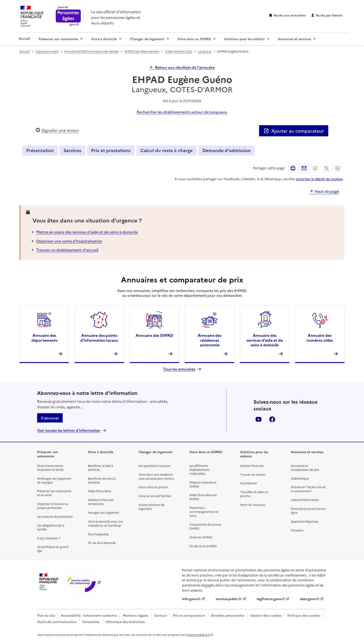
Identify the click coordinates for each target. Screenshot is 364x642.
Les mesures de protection (55, 516)
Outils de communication (57, 622)
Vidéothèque (300, 478)
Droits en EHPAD (201, 537)
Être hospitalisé (98, 534)
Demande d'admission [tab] (227, 150)
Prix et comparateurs (189, 615)
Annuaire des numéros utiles (320, 338)
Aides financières (100, 491)
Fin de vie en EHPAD (203, 546)
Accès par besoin (329, 15)
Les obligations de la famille (51, 527)
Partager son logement (104, 513)
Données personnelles (228, 615)
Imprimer (293, 168)
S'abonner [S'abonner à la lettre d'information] (50, 418)
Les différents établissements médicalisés (200, 470)
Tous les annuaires (179, 369)
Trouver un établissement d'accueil (67, 250)
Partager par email (304, 168)
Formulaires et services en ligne (308, 511)
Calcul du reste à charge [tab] (167, 150)
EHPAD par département (142, 51)
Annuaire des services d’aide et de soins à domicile (265, 340)
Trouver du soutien (253, 474)
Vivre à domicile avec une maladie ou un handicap (106, 523)
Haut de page (327, 191)
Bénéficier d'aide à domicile (101, 468)
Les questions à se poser (155, 466)
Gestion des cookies (266, 615)
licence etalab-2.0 (198, 635)
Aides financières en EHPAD (203, 497)
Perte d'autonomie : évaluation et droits (51, 468)
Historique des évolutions (125, 622)
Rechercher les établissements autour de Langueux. (182, 112)
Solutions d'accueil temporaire (101, 502)
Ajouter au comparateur (294, 131)
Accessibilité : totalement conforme (89, 615)
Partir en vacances (253, 505)
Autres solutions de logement (151, 507)
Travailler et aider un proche (254, 494)
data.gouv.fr (310, 599)
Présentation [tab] (40, 150)
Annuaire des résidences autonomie (210, 340)
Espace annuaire (47, 51)
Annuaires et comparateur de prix (305, 468)
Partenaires (91, 622)
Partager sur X (326, 168)
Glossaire (297, 530)
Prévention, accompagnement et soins (204, 512)
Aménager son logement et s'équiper (54, 480)
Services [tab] (72, 150)
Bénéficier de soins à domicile (102, 480)
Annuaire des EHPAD (154, 335)
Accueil (24, 38)
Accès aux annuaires (290, 15)
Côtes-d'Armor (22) (178, 51)
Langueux (205, 51)
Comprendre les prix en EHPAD (205, 526)
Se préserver (249, 483)
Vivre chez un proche (153, 487)
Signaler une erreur (60, 130)
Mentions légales (136, 615)
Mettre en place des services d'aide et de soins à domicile (87, 232)
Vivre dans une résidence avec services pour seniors (156, 476)
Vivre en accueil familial (155, 496)
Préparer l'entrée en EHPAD (203, 484)
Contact (161, 615)
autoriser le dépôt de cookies (319, 179)
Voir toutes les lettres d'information (69, 430)
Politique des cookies (304, 615)
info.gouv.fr (191, 599)
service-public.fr (229, 599)
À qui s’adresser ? (49, 538)
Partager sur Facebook (315, 168)
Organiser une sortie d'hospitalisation (69, 241)
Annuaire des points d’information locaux (99, 338)
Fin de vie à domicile (102, 543)
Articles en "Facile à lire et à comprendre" (308, 489)
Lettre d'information (305, 500)
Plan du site (46, 615)
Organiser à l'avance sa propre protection (53, 506)
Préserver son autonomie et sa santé (54, 493)
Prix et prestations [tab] (111, 150)
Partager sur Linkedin (338, 168)
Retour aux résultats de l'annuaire (185, 67)
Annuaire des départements (44, 338)
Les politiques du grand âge (53, 549)
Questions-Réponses (305, 521)
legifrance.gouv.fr (271, 599)
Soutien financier (252, 466)
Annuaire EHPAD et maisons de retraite (91, 51)
